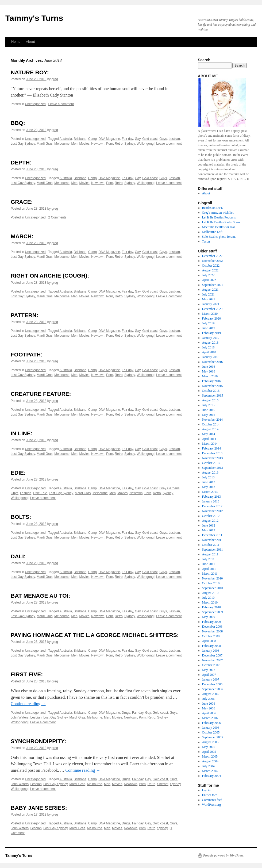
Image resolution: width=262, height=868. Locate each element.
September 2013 (213, 468)
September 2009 (213, 612)
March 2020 (210, 314)
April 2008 (209, 641)
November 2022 (213, 261)
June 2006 (209, 704)
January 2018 (211, 357)
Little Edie (40, 493)
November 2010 (213, 578)
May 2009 (209, 617)
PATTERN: (24, 315)
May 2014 (209, 434)
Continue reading (28, 704)
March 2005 (210, 756)
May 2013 (209, 487)
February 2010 (211, 607)
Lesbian (174, 139)
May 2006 (209, 708)
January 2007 (211, 679)
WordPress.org (211, 805)
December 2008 (212, 627)
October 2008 (211, 636)
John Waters (20, 717)
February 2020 (211, 318)
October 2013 (211, 463)
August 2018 (210, 343)
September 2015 (213, 395)
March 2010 (210, 602)
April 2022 (209, 280)
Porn (109, 144)
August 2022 (210, 270)
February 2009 (211, 622)
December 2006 (212, 684)
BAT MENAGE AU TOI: (40, 596)
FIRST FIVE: (27, 674)
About (30, 42)
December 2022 (212, 256)
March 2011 (210, 574)
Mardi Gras (45, 144)
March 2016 (210, 376)
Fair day (127, 139)
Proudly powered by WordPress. (224, 855)
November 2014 (213, 420)
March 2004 (210, 771)
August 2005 (210, 742)
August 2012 (210, 521)
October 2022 (211, 266)
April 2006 (209, 713)
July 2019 (208, 323)
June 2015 (209, 410)
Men (74, 144)
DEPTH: (21, 162)
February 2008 (211, 646)
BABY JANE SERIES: (39, 808)
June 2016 (209, 367)
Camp (93, 139)
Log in (206, 790)
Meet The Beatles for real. (219, 227)
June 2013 (209, 482)
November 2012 (213, 511)
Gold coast (150, 139)
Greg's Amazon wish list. (218, 213)
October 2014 (211, 424)
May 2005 (209, 747)
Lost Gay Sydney (23, 144)
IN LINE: (22, 433)
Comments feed (212, 800)
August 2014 (210, 429)
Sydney (130, 144)
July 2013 (208, 477)
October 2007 (211, 665)
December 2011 (212, 535)
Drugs (126, 713)
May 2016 (209, 371)
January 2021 (211, 304)
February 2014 (211, 448)
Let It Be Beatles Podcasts (219, 217)
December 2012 (212, 506)
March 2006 (210, 718)
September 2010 (213, 588)
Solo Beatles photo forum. (219, 237)
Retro (119, 144)
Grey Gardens (169, 488)
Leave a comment (61, 104)
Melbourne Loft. (213, 232)
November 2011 (212, 540)
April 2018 (209, 352)
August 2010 (210, 593)
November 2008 (213, 631)
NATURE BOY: (30, 72)
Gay (138, 139)
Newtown (98, 144)
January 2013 (211, 501)
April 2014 (209, 439)
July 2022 (208, 275)
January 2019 (211, 338)
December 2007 (212, 655)
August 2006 (210, 694)
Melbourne (62, 144)
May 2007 (209, 670)
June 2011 (209, 564)
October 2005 (211, 732)
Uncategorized (35, 104)
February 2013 (211, 497)
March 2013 (210, 492)
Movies (84, 144)
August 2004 (210, 761)
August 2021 (210, 290)
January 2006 (211, 728)
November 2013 (213, 458)
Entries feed (210, 795)
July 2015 (208, 405)
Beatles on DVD (213, 208)
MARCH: (22, 236)
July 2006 (208, 699)
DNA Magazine (109, 139)
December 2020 (212, 309)
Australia (66, 139)
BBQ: (18, 123)
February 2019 (211, 333)
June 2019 (209, 328)
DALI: (18, 556)
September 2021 (213, 285)
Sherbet (163, 784)
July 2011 (208, 559)
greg (55, 79)
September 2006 (213, 689)
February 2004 (211, 776)
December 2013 (212, 453)
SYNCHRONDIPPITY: (38, 741)
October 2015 (211, 391)
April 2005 (209, 752)
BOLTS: (21, 517)
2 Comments (57, 217)
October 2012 (211, 516)
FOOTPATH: (27, 354)
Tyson (206, 241)
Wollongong (145, 144)
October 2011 (211, 545)
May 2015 (209, 415)
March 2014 (210, 444)
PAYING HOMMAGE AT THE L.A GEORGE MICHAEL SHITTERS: (95, 635)
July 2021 (208, 294)
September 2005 (213, 737)
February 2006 (211, 723)
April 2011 (209, 569)
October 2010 (211, 583)
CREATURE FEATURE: (41, 394)
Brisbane (80, 139)
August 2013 (210, 473)
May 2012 (209, 530)
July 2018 (208, 347)
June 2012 (209, 525)
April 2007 (209, 675)
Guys (163, 139)
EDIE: (18, 473)
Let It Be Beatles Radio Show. (221, 222)
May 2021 (209, 299)
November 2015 (213, 386)
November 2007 (213, 660)
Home (16, 42)
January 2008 (211, 651)
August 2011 (210, 554)
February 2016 (211, 381)
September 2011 (213, 550)
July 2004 (208, 766)
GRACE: (22, 202)
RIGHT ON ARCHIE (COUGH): (50, 276)
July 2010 (208, 598)
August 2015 (210, 400)
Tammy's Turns (34, 18)
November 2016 (213, 362)
